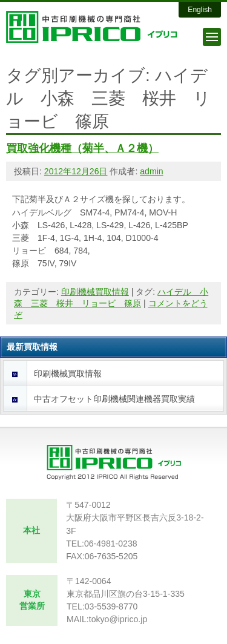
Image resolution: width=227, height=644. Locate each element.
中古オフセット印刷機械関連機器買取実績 (114, 399)
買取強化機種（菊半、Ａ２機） (82, 148)
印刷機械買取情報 (95, 292)
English (200, 10)
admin (151, 171)
